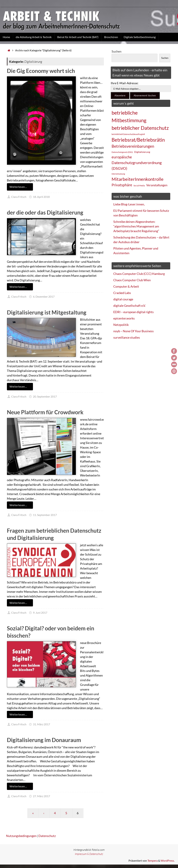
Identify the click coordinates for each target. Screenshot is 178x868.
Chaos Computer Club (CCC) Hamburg (139, 274)
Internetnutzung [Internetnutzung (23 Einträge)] (118, 174)
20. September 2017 (45, 396)
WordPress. (168, 861)
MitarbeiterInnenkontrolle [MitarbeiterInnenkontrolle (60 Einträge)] (138, 179)
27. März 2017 (41, 796)
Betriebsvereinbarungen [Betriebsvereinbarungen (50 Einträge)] (133, 146)
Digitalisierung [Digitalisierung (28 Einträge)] (142, 152)
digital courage (123, 299)
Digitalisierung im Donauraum (44, 740)
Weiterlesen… (21, 187)
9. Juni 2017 (40, 613)
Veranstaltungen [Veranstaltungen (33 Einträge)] (157, 185)
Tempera (153, 861)
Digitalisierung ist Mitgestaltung (47, 312)
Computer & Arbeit (126, 286)
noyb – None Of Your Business (133, 331)
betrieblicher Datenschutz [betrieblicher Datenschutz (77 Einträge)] (140, 128)
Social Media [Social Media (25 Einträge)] (139, 186)
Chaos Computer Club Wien (132, 280)
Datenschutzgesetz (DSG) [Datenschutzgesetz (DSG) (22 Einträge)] (122, 152)
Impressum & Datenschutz (89, 854)
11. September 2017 (45, 515)
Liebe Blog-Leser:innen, (129, 204)
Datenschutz (47, 836)
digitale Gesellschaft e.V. (129, 306)
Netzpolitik (121, 325)
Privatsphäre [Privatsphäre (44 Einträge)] (122, 185)
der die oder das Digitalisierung (45, 212)
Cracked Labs (122, 293)
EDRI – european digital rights (133, 312)
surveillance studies (127, 337)
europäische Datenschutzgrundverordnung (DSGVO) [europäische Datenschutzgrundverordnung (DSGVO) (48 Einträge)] (137, 163)
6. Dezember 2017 (44, 296)
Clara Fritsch (19, 197)
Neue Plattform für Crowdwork (45, 412)
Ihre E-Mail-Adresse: (125, 83)
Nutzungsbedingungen (21, 836)
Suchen (117, 51)
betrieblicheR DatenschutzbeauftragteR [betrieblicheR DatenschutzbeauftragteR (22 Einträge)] (128, 134)
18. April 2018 (41, 197)
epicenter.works (124, 318)
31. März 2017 (41, 724)
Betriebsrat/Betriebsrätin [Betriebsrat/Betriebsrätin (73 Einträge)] (138, 140)
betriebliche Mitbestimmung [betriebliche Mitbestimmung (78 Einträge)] (129, 116)
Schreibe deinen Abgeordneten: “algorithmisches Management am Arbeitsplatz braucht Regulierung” (136, 226)
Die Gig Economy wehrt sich (41, 71)
